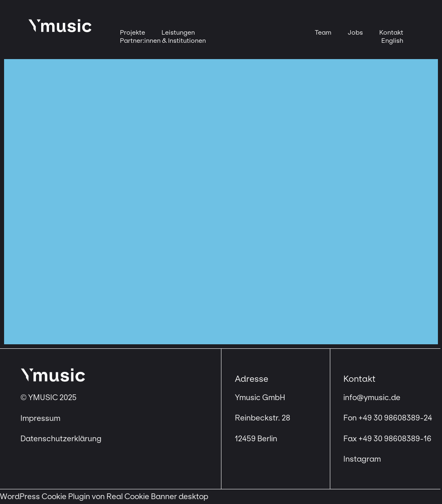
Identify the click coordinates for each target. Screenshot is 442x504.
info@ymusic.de (372, 398)
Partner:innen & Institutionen (163, 41)
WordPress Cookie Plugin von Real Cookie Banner (88, 497)
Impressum (41, 418)
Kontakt (391, 32)
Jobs (355, 32)
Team (323, 32)
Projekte (133, 32)
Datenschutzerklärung (61, 439)
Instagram (362, 459)
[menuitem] (392, 41)
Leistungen (178, 32)
